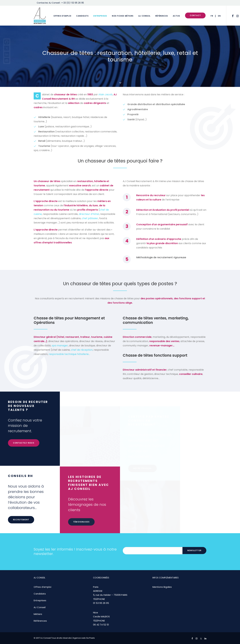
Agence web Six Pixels (84, 638)
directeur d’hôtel (89, 214)
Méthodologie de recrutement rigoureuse (161, 257)
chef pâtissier (90, 218)
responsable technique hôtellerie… (69, 354)
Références (162, 16)
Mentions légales (162, 587)
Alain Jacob (105, 94)
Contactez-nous (24, 458)
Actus (176, 16)
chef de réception (82, 350)
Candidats (82, 16)
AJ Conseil (144, 16)
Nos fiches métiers (123, 16)
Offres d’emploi (62, 16)
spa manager (60, 346)
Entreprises (100, 16)
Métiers (38, 614)
